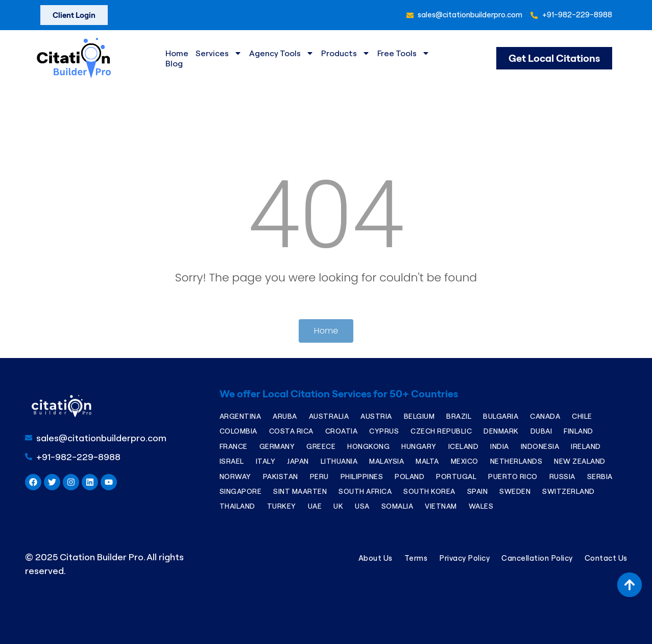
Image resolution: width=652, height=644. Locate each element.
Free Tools (404, 53)
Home (177, 53)
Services (219, 53)
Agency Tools (282, 53)
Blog (174, 63)
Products (346, 53)
